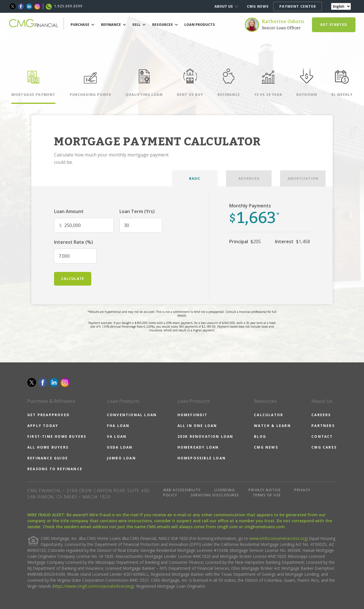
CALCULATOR (269, 415)
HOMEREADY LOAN (198, 447)
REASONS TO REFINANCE (55, 469)
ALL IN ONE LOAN (197, 426)
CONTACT (322, 436)
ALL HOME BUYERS (48, 447)
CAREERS (321, 415)
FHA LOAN (118, 426)
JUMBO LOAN (121, 458)
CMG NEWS (258, 6)
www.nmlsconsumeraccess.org (278, 538)
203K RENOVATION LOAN (205, 436)
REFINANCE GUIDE (48, 458)
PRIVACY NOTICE (265, 490)
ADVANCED (249, 178)
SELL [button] (139, 25)
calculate (73, 279)
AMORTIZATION (303, 178)
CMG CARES (324, 447)
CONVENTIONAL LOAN (132, 415)
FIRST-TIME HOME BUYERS (57, 436)
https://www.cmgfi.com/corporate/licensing (93, 586)
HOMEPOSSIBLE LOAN (202, 458)
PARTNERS (323, 426)
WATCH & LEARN (272, 426)
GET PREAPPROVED (48, 415)
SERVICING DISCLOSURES (215, 495)
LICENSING (225, 490)
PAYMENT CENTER (298, 6)
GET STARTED (334, 25)
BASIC (195, 178)
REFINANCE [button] (113, 25)
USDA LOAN (120, 447)
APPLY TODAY (43, 426)
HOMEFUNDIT (193, 415)
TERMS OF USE (267, 495)
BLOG (260, 436)
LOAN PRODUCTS (200, 25)
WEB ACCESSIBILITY (182, 490)
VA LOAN (117, 436)
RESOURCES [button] (165, 25)
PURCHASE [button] (82, 25)
